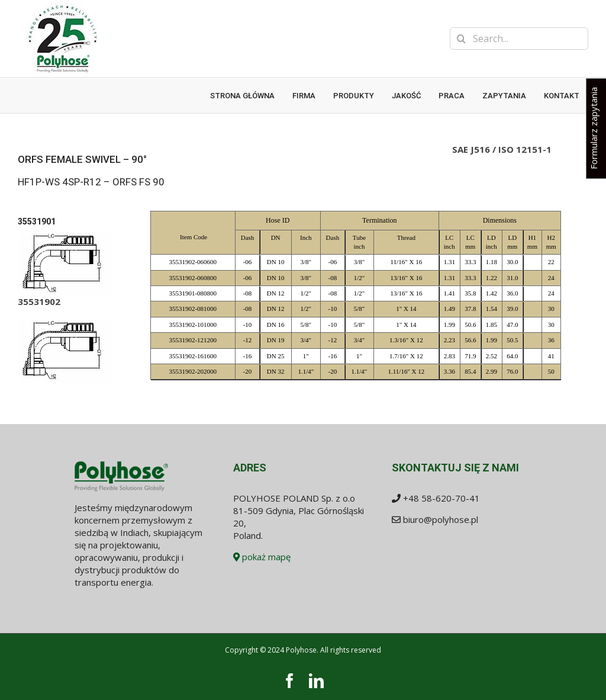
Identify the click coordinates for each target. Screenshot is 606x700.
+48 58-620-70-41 (441, 498)
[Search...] (519, 38)
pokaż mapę (262, 557)
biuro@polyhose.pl (441, 519)
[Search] (461, 38)
